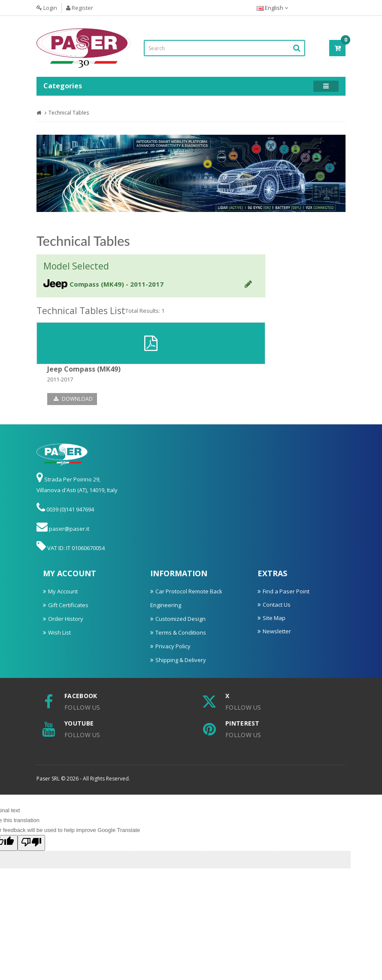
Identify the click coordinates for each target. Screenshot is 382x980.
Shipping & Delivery (181, 660)
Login (47, 8)
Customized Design (180, 619)
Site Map (274, 618)
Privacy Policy (173, 646)
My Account (63, 591)
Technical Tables (69, 113)
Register (80, 8)
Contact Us (277, 605)
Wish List (59, 632)
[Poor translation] (31, 843)
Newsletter (277, 631)
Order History (66, 619)
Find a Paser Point (286, 591)
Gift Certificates (68, 605)
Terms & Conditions (181, 632)
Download (73, 399)
